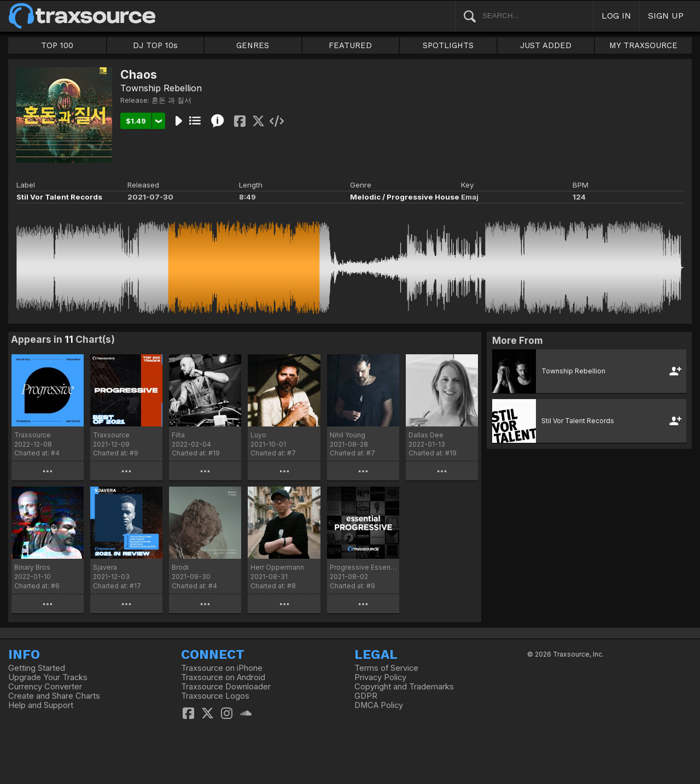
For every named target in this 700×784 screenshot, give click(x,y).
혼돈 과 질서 (171, 100)
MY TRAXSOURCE (643, 45)
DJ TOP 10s (155, 45)
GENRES (253, 45)
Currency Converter (45, 687)
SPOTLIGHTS (448, 45)
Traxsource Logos (215, 696)
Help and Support (41, 705)
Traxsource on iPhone (222, 668)
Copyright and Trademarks (404, 687)
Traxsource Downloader (226, 687)
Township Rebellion (161, 88)
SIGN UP (666, 16)
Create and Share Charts (54, 696)
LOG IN (616, 16)
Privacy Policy (380, 677)
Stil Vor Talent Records (59, 197)
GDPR (366, 696)
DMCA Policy (379, 705)
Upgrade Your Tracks (48, 677)
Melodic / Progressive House (405, 197)
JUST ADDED (546, 45)
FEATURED (350, 45)
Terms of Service (386, 668)
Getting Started (37, 668)
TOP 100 (57, 45)
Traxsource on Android (223, 677)
